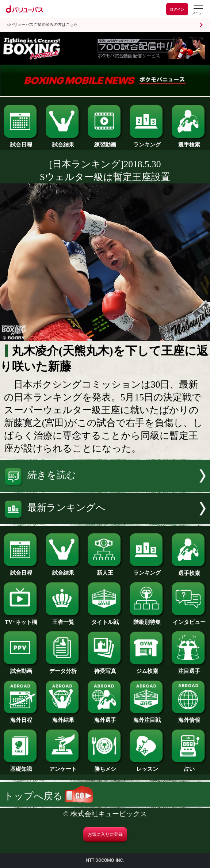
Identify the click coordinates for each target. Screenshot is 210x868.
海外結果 (63, 717)
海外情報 (189, 717)
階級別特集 (147, 620)
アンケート (63, 766)
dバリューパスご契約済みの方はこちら (43, 25)
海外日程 (21, 717)
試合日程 (21, 142)
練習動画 (105, 142)
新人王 (105, 570)
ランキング (147, 142)
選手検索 (189, 142)
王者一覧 (63, 620)
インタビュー (189, 620)
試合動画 (21, 669)
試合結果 (63, 142)
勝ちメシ (105, 766)
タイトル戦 (105, 620)
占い (189, 766)
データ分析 (63, 669)
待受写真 (105, 669)
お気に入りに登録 (105, 834)
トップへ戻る (49, 796)
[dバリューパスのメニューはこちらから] (198, 10)
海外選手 (105, 717)
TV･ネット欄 (21, 620)
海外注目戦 (147, 717)
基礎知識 (21, 766)
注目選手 (189, 669)
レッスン (147, 766)
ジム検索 (147, 669)
